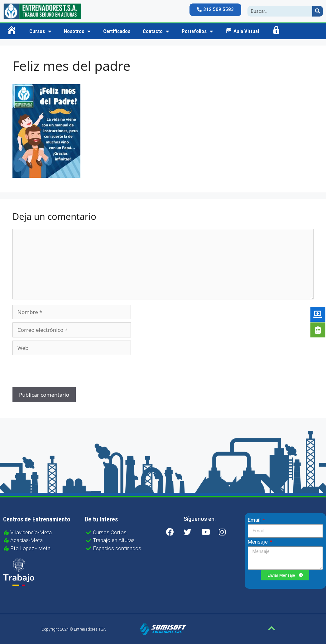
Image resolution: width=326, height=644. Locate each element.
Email (255, 520)
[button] (215, 10)
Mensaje (258, 542)
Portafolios (197, 31)
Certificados (117, 31)
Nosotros (77, 31)
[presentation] (55, 372)
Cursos (40, 31)
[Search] (318, 11)
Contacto (156, 31)
